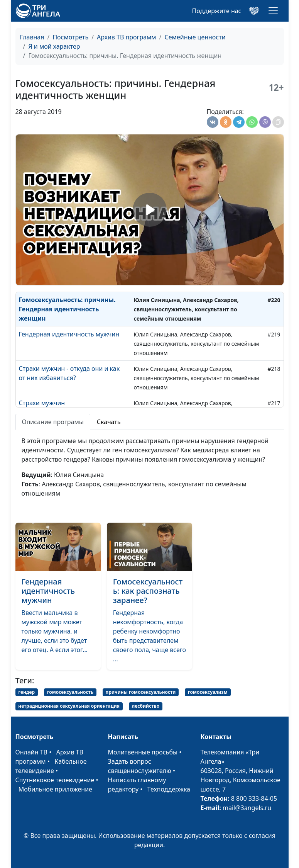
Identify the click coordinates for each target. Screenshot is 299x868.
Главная (32, 37)
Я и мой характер (54, 46)
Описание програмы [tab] (53, 422)
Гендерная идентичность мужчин (69, 334)
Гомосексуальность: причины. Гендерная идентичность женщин (67, 309)
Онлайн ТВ (32, 752)
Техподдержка (169, 789)
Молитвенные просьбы (143, 752)
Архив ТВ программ (127, 37)
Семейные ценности (195, 37)
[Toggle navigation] (273, 11)
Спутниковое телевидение (55, 780)
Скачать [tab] (109, 422)
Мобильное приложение (55, 789)
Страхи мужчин (42, 403)
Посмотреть (70, 37)
